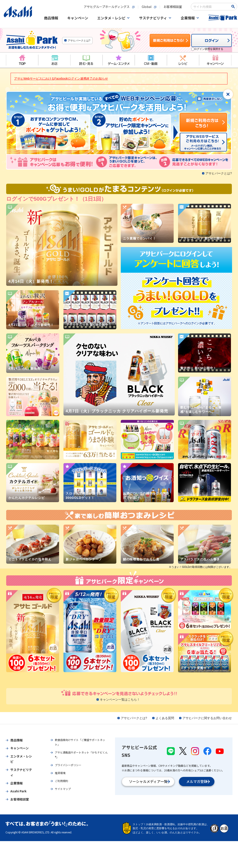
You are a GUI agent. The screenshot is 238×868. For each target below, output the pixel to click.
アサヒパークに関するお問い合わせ (207, 723)
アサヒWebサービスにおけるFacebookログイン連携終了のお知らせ (61, 84)
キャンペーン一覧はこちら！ (120, 705)
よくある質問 (165, 723)
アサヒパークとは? (79, 46)
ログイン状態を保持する (209, 54)
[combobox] (205, 9)
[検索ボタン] (228, 9)
